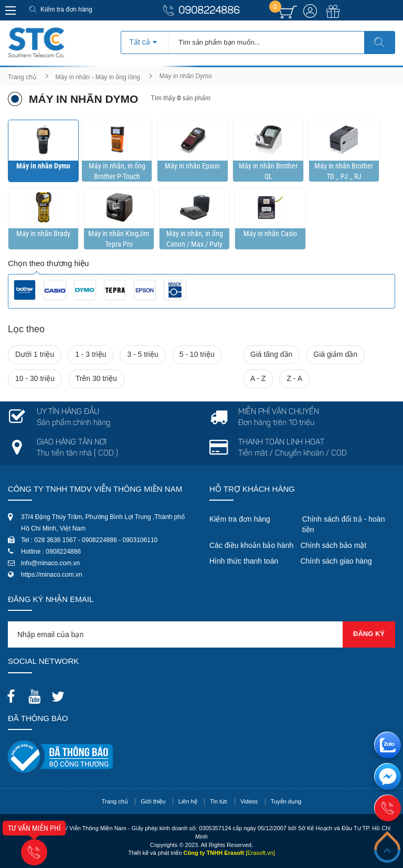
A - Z (258, 378)
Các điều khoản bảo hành (251, 545)
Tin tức (219, 801)
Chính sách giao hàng (336, 561)
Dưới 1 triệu (35, 354)
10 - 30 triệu (35, 378)
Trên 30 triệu (96, 378)
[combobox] (145, 39)
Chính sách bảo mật (333, 545)
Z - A (294, 378)
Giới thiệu (153, 801)
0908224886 (209, 11)
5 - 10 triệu (197, 354)
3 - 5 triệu (142, 354)
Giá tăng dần (271, 354)
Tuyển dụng (286, 801)
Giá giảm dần (335, 354)
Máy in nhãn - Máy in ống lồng (98, 77)
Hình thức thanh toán (244, 561)
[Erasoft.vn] (260, 853)
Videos (249, 801)
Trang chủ (22, 77)
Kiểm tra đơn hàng (66, 9)
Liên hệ (188, 801)
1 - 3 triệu (91, 354)
